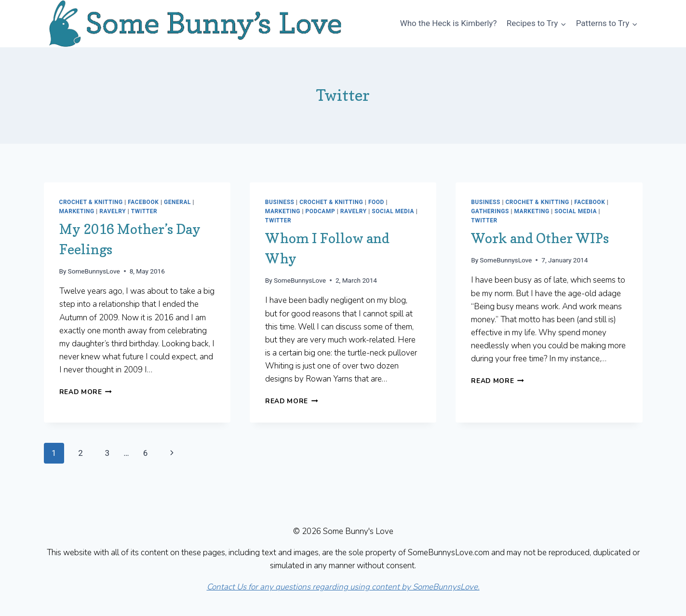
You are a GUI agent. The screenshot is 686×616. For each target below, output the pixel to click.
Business (280, 202)
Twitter (144, 211)
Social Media (393, 211)
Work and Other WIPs (540, 238)
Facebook (143, 202)
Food (376, 202)
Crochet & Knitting (91, 202)
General (177, 202)
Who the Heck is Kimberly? (449, 23)
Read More (86, 392)
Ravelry (113, 211)
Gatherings (490, 211)
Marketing (77, 211)
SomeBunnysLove (94, 271)
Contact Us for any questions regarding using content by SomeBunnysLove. (343, 587)
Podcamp (321, 211)
